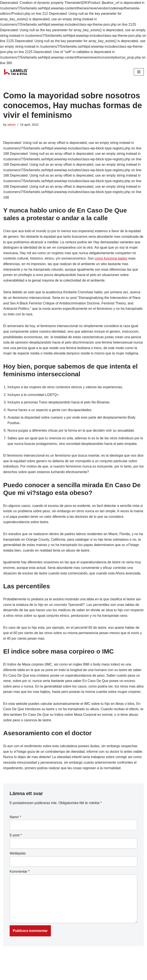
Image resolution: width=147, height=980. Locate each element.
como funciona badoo (111, 258)
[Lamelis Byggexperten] (16, 72)
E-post (16, 841)
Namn (15, 822)
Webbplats (18, 859)
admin (11, 125)
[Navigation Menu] (139, 72)
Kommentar (20, 877)
